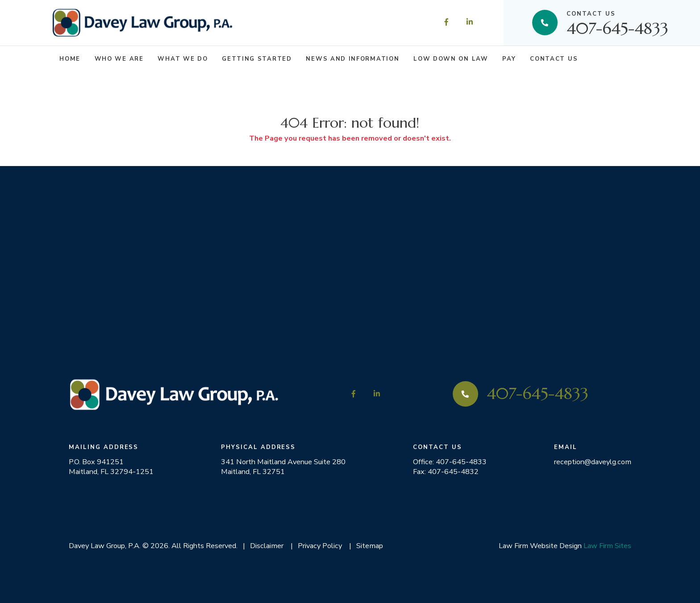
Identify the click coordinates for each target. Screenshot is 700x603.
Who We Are (119, 59)
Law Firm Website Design (540, 546)
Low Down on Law (451, 59)
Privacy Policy (320, 546)
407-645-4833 (617, 23)
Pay (509, 59)
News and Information (352, 59)
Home (70, 59)
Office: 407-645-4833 (450, 462)
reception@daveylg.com (593, 462)
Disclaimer (267, 546)
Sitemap (370, 546)
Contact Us (554, 59)
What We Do (183, 59)
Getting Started (257, 59)
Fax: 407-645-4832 (446, 472)
